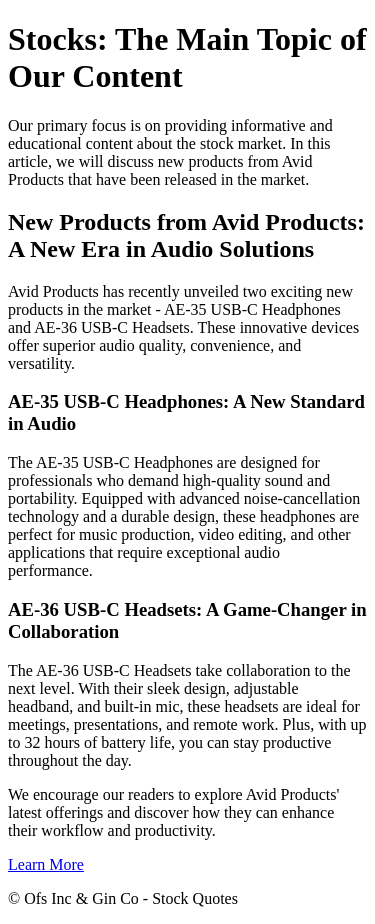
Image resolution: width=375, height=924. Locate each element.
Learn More (46, 864)
